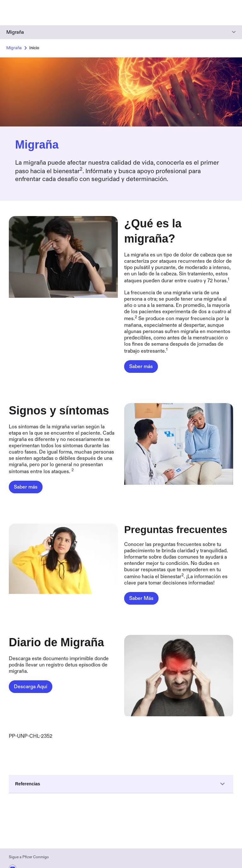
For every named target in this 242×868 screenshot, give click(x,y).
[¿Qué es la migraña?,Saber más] (141, 367)
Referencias (121, 784)
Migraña (15, 32)
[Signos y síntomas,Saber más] (26, 487)
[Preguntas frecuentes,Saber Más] (141, 598)
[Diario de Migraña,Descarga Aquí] (31, 687)
